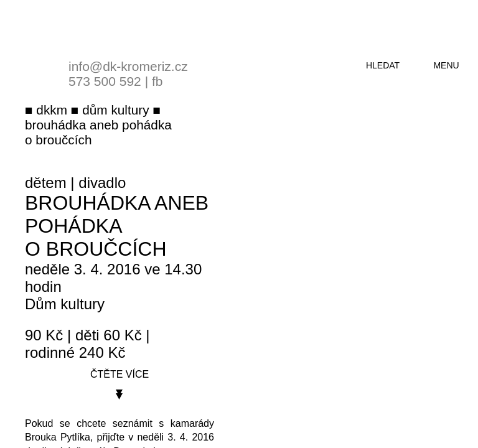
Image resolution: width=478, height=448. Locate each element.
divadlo (102, 183)
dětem (46, 183)
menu (446, 65)
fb (157, 81)
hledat (383, 65)
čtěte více (119, 374)
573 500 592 (105, 81)
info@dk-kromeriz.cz (128, 66)
